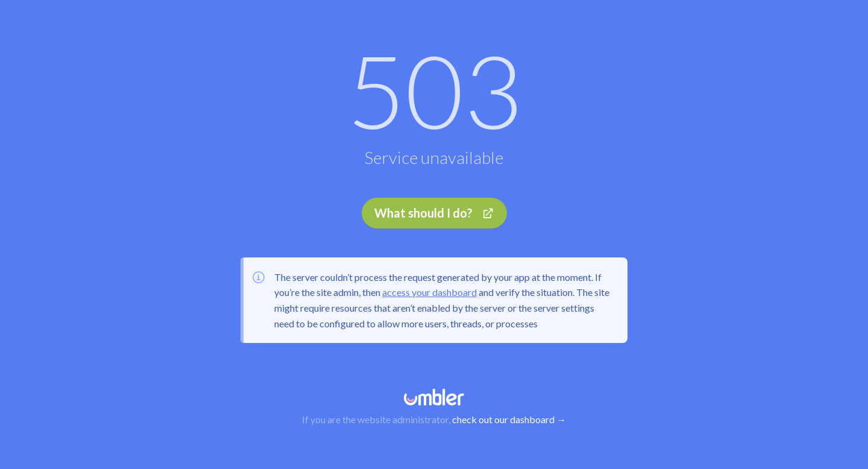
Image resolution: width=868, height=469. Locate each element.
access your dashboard (429, 292)
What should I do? (434, 213)
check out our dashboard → (509, 419)
